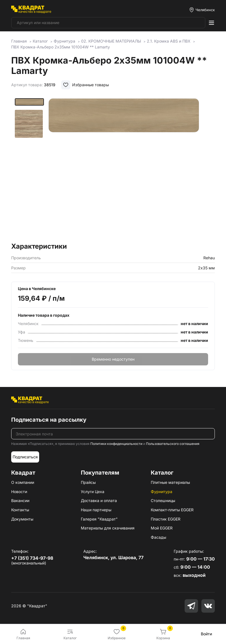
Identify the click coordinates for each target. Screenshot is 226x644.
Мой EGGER (162, 528)
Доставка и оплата (99, 501)
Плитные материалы (170, 482)
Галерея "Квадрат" (99, 519)
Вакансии (20, 501)
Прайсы (88, 482)
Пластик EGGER (166, 519)
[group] (130, 169)
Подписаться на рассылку (49, 420)
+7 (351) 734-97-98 (32, 558)
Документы (22, 519)
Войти (206, 634)
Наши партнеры (96, 510)
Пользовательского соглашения (173, 444)
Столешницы (163, 501)
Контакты (20, 510)
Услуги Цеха (93, 492)
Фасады (158, 537)
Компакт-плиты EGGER (172, 510)
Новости (19, 492)
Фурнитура (162, 492)
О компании (23, 482)
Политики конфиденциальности (116, 444)
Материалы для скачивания (108, 528)
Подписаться (25, 457)
